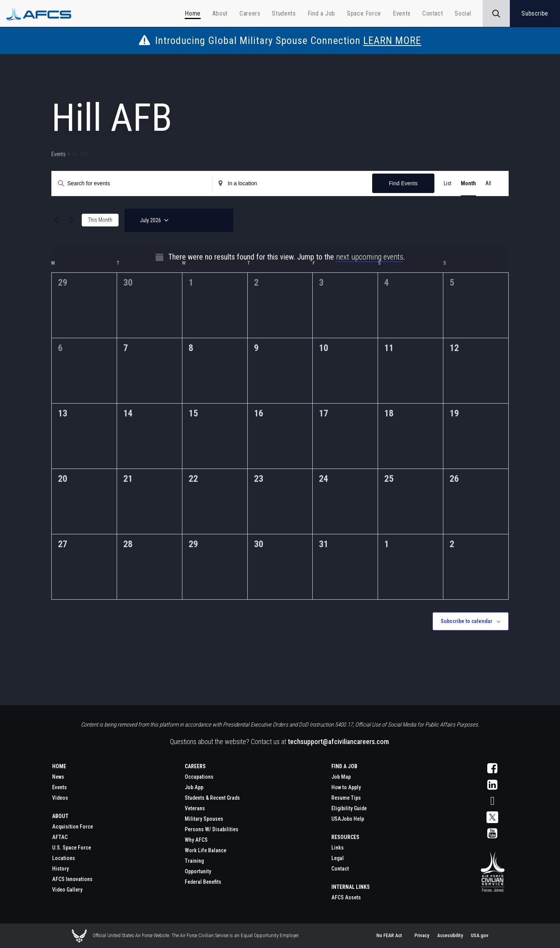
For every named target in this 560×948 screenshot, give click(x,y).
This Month (100, 220)
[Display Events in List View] (448, 183)
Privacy (422, 935)
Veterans (195, 808)
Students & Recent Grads (212, 798)
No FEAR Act (389, 935)
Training (194, 861)
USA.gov (480, 935)
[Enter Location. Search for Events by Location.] (251, 183)
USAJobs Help (348, 819)
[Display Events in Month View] (468, 183)
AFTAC (60, 837)
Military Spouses (204, 819)
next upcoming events (370, 257)
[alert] (280, 257)
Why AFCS (196, 840)
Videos (60, 798)
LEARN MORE (392, 40)
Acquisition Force (73, 827)
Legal (338, 858)
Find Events (403, 183)
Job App (194, 787)
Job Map (341, 777)
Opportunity (198, 871)
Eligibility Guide (349, 808)
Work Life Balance (206, 850)
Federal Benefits (203, 882)
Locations (64, 858)
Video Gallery (67, 890)
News (58, 777)
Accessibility (450, 935)
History (60, 869)
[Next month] (71, 220)
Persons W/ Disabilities (212, 829)
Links (338, 848)
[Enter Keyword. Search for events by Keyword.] (91, 183)
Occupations (199, 777)
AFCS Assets (346, 897)
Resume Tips (346, 798)
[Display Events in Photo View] (492, 183)
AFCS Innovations (72, 879)
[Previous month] (56, 220)
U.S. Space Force (72, 848)
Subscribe (535, 13)
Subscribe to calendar (466, 621)
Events (59, 154)
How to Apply (346, 787)
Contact (340, 869)
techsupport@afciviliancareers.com (338, 742)
